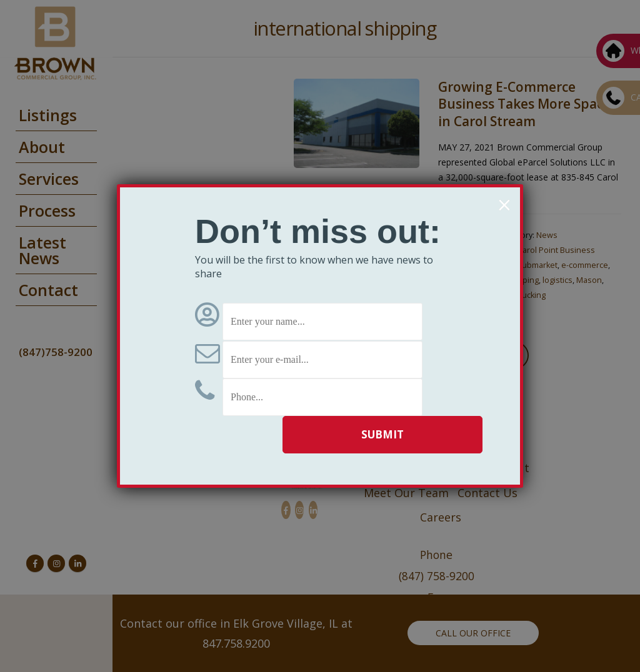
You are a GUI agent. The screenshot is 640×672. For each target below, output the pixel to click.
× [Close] (504, 205)
